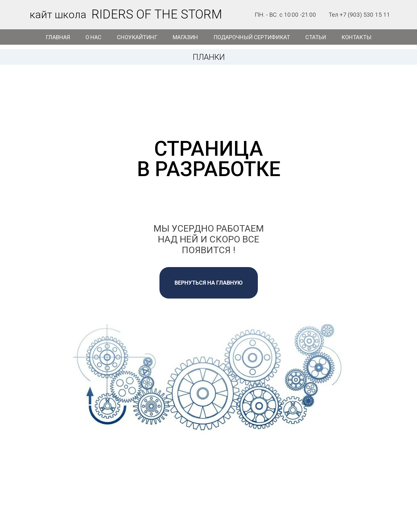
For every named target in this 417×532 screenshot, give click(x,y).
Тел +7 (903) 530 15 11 (359, 15)
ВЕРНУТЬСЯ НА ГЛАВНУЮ (209, 283)
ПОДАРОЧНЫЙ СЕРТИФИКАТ (252, 37)
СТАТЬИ (316, 37)
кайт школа (58, 14)
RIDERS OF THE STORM (157, 14)
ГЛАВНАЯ (58, 37)
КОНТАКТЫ (356, 37)
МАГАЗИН (185, 37)
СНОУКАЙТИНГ (137, 37)
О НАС (93, 37)
